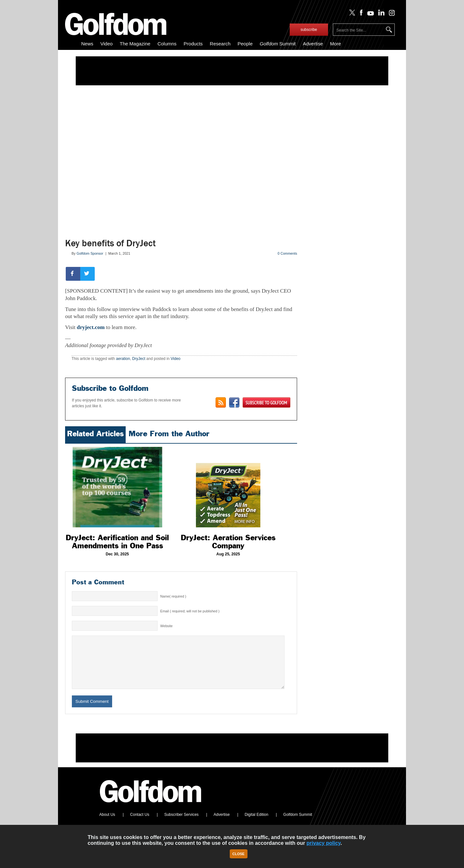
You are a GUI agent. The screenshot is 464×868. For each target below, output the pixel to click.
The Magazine (135, 44)
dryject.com (91, 327)
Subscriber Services (182, 824)
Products (193, 44)
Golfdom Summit (298, 824)
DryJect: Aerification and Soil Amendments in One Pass (117, 542)
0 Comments (287, 253)
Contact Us (140, 824)
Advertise (313, 44)
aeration (123, 359)
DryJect (139, 359)
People (245, 44)
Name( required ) (173, 596)
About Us (107, 824)
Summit (278, 44)
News (87, 44)
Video (107, 44)
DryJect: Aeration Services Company (228, 542)
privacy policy (324, 843)
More (335, 44)
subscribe (309, 30)
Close (238, 854)
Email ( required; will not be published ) (190, 611)
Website (166, 626)
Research (220, 44)
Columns (167, 44)
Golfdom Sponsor (90, 253)
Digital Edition (256, 824)
